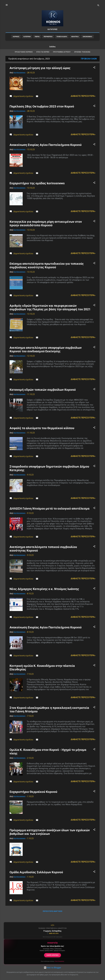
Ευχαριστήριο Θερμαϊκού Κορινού (33, 796)
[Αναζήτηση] (98, 6)
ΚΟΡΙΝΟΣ (16, 41)
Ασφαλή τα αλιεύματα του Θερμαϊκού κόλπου (42, 432)
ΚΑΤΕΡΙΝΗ (27, 41)
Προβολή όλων (89, 63)
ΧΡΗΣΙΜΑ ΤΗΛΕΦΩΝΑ (82, 56)
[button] (94, 72)
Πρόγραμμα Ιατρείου (62, 56)
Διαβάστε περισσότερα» (83, 100)
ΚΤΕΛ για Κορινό (43, 56)
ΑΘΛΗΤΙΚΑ (75, 41)
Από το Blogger (52, 968)
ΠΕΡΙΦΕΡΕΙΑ (48, 41)
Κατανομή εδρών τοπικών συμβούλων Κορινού (43, 394)
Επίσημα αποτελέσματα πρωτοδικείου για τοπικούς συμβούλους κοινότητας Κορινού (47, 270)
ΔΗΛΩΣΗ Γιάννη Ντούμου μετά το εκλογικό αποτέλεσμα (49, 513)
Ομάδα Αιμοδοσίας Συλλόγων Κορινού (36, 876)
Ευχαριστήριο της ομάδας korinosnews (37, 187)
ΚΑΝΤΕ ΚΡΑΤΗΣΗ (53, 955)
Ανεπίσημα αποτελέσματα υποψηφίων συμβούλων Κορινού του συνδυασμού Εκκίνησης (46, 354)
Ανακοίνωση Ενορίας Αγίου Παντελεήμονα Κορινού (46, 149)
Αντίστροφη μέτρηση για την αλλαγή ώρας (40, 72)
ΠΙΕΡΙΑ (37, 41)
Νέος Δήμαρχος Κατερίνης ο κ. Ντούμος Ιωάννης (44, 593)
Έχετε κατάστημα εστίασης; (52, 961)
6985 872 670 (52, 933)
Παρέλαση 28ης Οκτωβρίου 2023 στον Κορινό (42, 110)
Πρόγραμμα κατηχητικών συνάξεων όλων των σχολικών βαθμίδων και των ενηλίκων (50, 836)
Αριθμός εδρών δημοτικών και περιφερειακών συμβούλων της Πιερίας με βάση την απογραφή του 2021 (50, 312)
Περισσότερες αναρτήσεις (53, 915)
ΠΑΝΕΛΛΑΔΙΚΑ (62, 41)
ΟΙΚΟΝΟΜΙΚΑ (87, 41)
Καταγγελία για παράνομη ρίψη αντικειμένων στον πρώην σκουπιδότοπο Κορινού (46, 228)
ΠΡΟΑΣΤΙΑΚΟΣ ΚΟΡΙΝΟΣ (24, 56)
